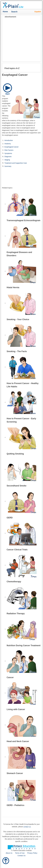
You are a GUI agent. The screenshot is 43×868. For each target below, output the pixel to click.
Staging (7, 160)
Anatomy (8, 144)
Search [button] (15, 12)
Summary (8, 166)
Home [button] (5, 12)
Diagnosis (8, 157)
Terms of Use (20, 853)
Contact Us (21, 856)
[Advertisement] (21, 40)
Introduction (9, 140)
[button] (37, 68)
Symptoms (8, 153)
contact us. (27, 827)
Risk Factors (9, 150)
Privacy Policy (32, 853)
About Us (9, 853)
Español (38, 12)
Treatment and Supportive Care (16, 163)
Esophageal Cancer (12, 147)
